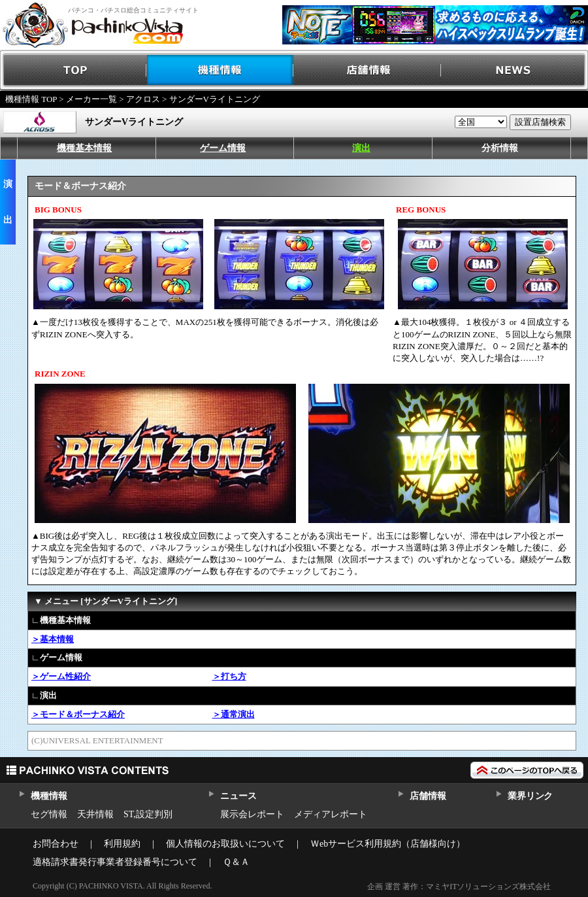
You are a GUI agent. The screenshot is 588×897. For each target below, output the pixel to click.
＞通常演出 (234, 714)
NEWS (514, 70)
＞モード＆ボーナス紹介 (78, 714)
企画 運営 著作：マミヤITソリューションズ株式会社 (459, 887)
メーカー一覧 (91, 99)
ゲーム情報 (223, 148)
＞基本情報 (53, 639)
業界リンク (530, 796)
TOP (73, 70)
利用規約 (122, 844)
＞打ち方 (229, 676)
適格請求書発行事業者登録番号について (115, 862)
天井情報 (95, 814)
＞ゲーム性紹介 (61, 676)
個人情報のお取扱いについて (225, 844)
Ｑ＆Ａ (236, 862)
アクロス (143, 99)
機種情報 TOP (31, 99)
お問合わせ (56, 844)
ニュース (238, 796)
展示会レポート (252, 814)
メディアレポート (331, 814)
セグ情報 (49, 814)
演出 (361, 148)
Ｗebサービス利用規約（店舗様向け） (388, 844)
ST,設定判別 (148, 814)
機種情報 (220, 70)
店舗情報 (367, 70)
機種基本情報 (84, 148)
